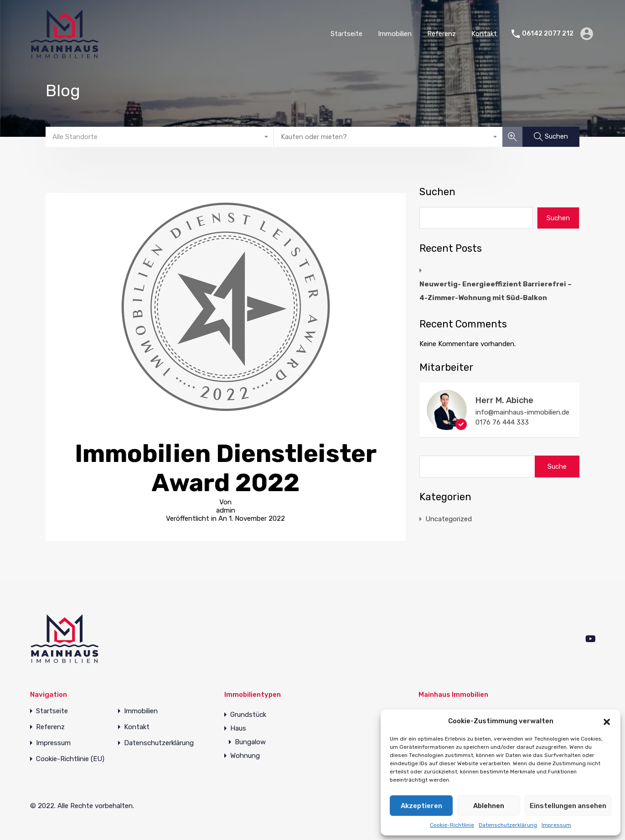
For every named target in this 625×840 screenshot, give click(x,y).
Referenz (442, 34)
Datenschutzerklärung (508, 825)
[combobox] (160, 137)
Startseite (346, 34)
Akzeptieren (421, 806)
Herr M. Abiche (504, 400)
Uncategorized (449, 519)
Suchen (437, 192)
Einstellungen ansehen (568, 806)
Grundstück (248, 715)
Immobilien (395, 34)
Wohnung (245, 756)
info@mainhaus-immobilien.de (522, 412)
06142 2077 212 (548, 34)
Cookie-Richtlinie (452, 825)
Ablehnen (489, 806)
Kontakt (484, 34)
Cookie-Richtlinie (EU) (70, 759)
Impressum (556, 825)
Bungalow (250, 742)
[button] (607, 721)
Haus (238, 728)
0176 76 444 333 (502, 422)
